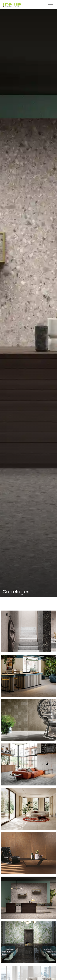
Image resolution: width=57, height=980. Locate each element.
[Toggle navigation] (51, 5)
